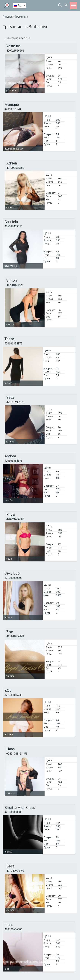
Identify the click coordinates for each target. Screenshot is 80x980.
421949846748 (15, 636)
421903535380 (15, 168)
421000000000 (13, 578)
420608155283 (13, 109)
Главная (8, 17)
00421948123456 (17, 754)
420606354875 (13, 344)
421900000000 (13, 812)
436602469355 (13, 226)
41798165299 (14, 285)
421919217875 (15, 402)
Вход (66, 5)
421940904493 (15, 871)
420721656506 (15, 51)
